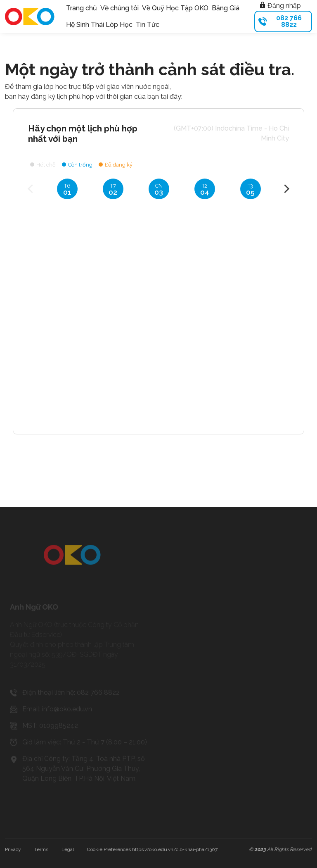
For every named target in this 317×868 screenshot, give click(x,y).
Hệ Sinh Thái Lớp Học (99, 25)
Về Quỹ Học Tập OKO (175, 8)
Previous (32, 188)
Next (285, 188)
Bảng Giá (226, 8)
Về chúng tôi (119, 8)
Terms (41, 849)
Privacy (13, 849)
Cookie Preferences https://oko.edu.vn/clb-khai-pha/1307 (152, 849)
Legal (68, 849)
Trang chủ (82, 8)
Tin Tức (148, 25)
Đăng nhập (280, 6)
